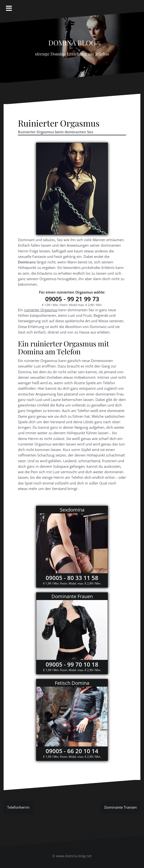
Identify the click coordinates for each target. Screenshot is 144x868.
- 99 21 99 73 (72, 299)
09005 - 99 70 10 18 (72, 664)
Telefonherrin (18, 807)
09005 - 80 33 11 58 (72, 578)
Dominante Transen (121, 807)
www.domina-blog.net (74, 856)
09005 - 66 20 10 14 (72, 751)
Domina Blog (72, 41)
